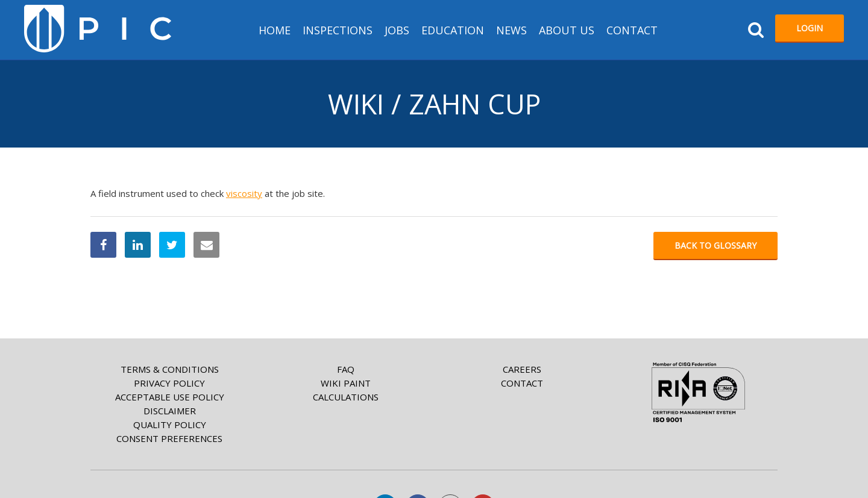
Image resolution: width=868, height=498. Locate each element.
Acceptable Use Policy (170, 397)
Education (453, 30)
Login (810, 28)
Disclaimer (170, 411)
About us (567, 30)
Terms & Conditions (170, 369)
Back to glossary (715, 245)
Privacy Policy (169, 383)
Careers (522, 369)
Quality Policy (170, 425)
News (511, 30)
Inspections (338, 30)
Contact (632, 30)
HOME (275, 30)
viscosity (244, 193)
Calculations (346, 397)
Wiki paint (346, 383)
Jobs (397, 30)
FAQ (346, 369)
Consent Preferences (169, 438)
